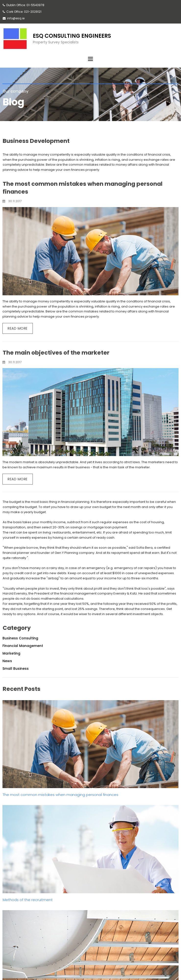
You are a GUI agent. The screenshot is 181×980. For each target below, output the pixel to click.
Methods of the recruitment (28, 900)
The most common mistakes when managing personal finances (60, 795)
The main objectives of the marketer (56, 353)
